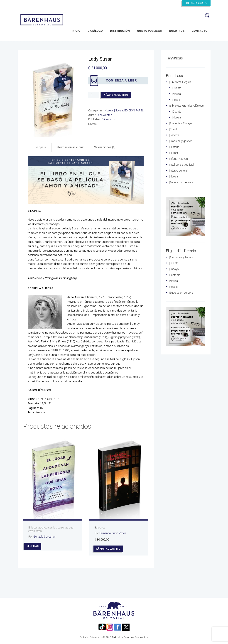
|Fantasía (175, 279)
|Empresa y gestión (181, 145)
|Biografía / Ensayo (181, 128)
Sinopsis (41, 147)
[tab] (41, 148)
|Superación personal (183, 187)
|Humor (174, 157)
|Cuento (177, 88)
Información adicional (71, 147)
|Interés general (179, 175)
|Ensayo (174, 273)
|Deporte (174, 139)
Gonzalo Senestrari (46, 537)
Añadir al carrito (117, 95)
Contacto (200, 31)
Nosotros (177, 31)
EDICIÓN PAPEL (135, 111)
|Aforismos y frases (181, 262)
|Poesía (177, 100)
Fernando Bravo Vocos (114, 533)
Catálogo (95, 31)
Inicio (76, 31)
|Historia (174, 151)
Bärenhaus (109, 120)
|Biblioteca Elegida (181, 82)
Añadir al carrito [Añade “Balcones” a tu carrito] (109, 549)
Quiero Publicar (149, 31)
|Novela (109, 111)
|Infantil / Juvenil (179, 163)
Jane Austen (105, 115)
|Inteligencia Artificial (182, 169)
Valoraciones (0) (107, 147)
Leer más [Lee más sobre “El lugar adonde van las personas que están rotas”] (33, 546)
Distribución (120, 31)
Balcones (100, 528)
